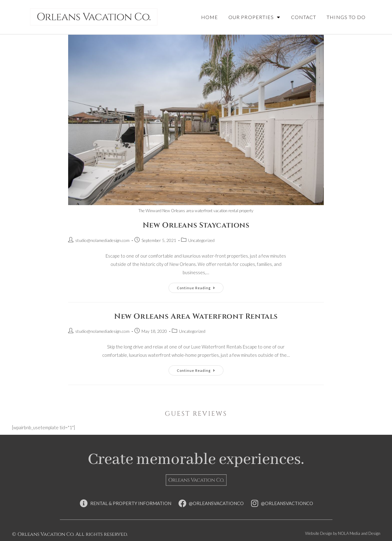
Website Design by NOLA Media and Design (343, 533)
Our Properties (254, 17)
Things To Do (346, 17)
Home (210, 17)
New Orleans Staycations (196, 225)
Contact (304, 17)
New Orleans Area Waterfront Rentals (196, 317)
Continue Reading (200, 286)
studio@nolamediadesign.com (102, 240)
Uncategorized (201, 240)
